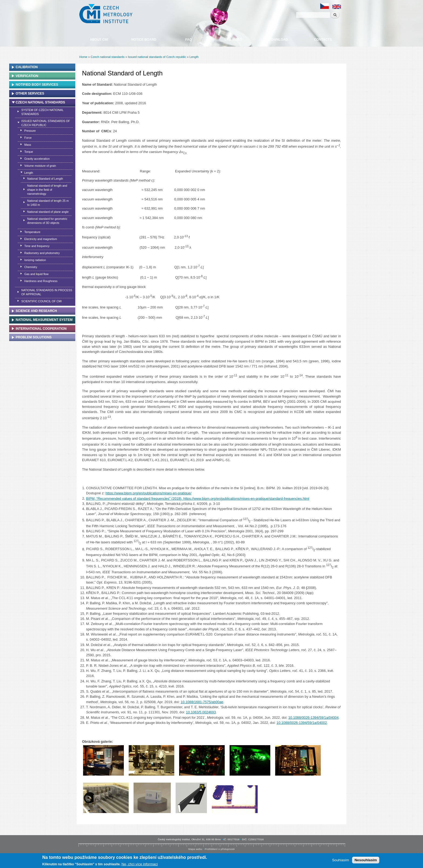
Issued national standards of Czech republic (157, 57)
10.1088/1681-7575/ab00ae (202, 702)
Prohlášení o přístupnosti (220, 849)
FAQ (189, 40)
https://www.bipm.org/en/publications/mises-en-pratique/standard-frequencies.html (246, 499)
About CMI (99, 40)
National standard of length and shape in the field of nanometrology (47, 190)
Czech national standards (108, 57)
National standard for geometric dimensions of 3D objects (47, 221)
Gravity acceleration (37, 159)
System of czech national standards (42, 112)
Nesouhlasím (366, 860)
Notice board (144, 40)
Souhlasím (341, 860)
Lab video (233, 40)
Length (194, 57)
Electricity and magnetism (41, 239)
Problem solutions (34, 337)
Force (28, 138)
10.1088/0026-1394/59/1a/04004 (313, 718)
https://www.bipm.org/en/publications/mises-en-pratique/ (148, 493)
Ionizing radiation (35, 260)
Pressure (30, 131)
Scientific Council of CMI (42, 301)
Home (83, 57)
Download (278, 40)
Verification (27, 76)
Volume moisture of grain (40, 166)
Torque (29, 152)
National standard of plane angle (48, 212)
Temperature (32, 232)
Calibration (27, 67)
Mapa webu (195, 849)
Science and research (36, 311)
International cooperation (41, 329)
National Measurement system (44, 320)
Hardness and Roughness (41, 281)
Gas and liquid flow (36, 274)
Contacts (323, 40)
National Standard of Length (45, 179)
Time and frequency (37, 246)
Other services (30, 93)
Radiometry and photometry (42, 253)
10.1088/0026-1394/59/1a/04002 (302, 723)
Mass (28, 145)
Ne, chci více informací (140, 864)
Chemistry (31, 267)
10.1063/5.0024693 (201, 712)
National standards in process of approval (47, 292)
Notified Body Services (37, 85)
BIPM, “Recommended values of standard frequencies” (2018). (135, 499)
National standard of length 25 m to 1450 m (48, 203)
